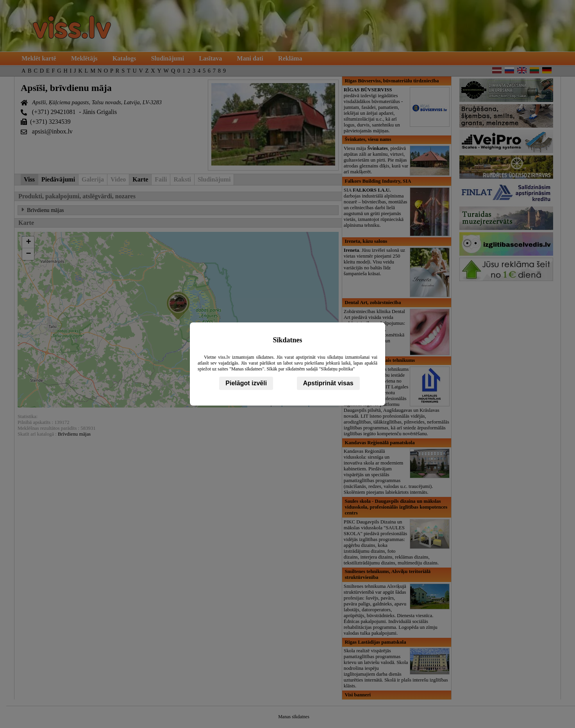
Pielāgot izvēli (246, 383)
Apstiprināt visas (328, 383)
